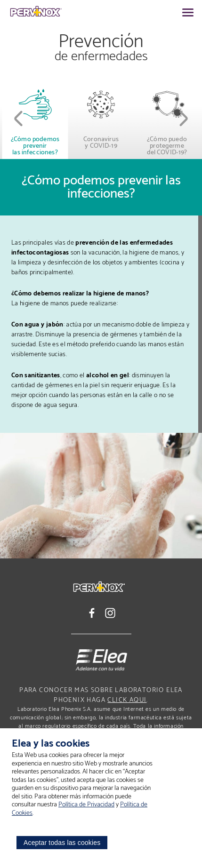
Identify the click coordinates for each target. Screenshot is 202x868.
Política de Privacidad (86, 805)
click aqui (127, 700)
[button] (19, 119)
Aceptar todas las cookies (62, 843)
